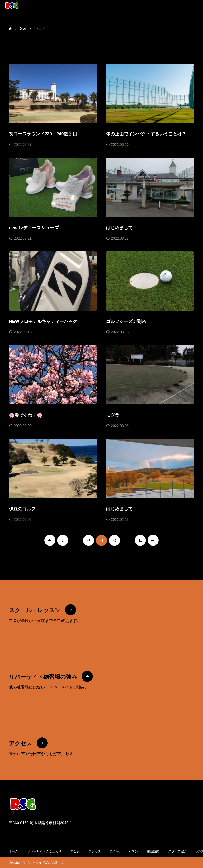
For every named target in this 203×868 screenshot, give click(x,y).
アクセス (95, 851)
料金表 (75, 851)
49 (114, 541)
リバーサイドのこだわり (44, 851)
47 (89, 541)
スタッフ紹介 (178, 851)
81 (140, 541)
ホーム (14, 851)
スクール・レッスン (124, 851)
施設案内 (153, 851)
